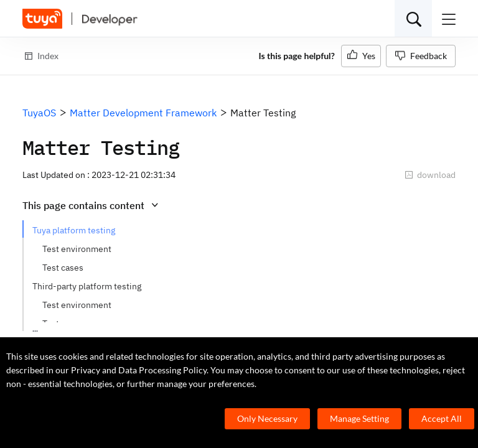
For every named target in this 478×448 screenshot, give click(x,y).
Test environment (77, 249)
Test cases (63, 268)
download (430, 175)
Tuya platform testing (74, 230)
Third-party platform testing (87, 286)
